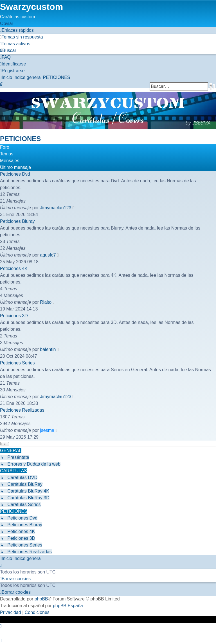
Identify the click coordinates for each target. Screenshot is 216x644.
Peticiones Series (17, 363)
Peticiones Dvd (15, 174)
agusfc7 (48, 255)
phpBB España (68, 606)
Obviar (7, 23)
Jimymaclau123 (56, 208)
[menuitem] (22, 37)
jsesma (47, 430)
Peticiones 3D (14, 316)
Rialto (46, 302)
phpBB (41, 599)
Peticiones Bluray (17, 221)
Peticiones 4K (14, 268)
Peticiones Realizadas (22, 410)
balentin (48, 349)
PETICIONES (20, 139)
